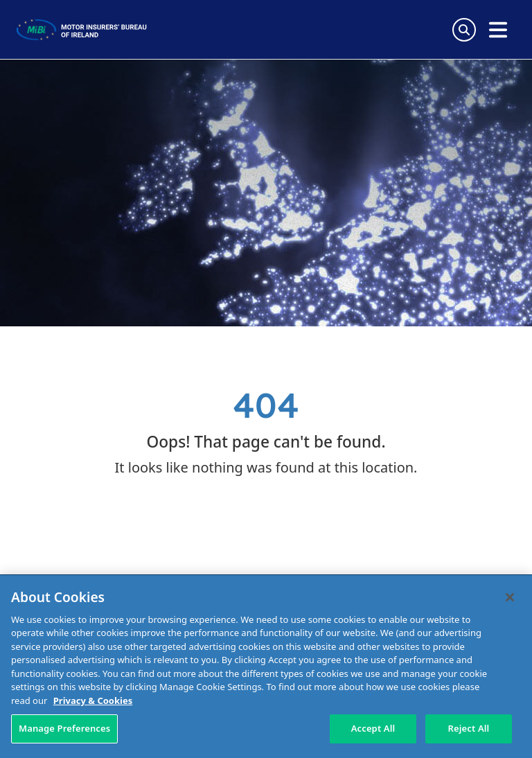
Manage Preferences (64, 728)
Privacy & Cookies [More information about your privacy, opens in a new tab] (93, 700)
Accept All (373, 728)
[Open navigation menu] (498, 30)
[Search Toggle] (464, 30)
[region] (266, 667)
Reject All (469, 728)
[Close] (510, 597)
